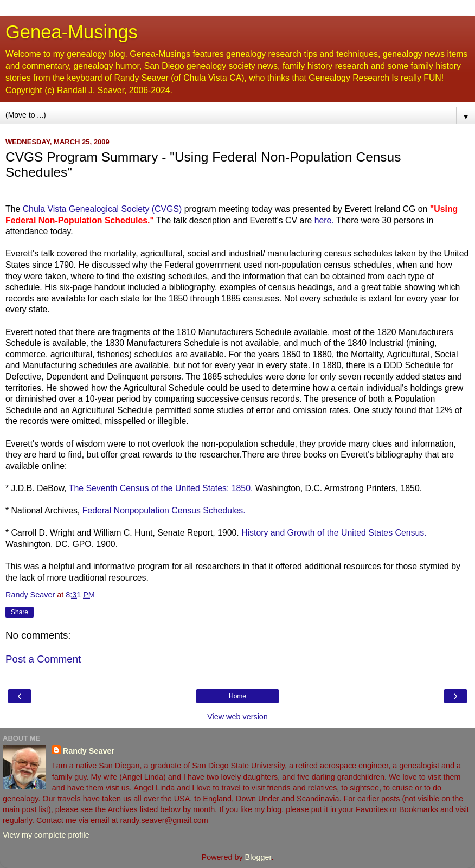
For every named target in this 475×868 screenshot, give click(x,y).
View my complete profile (46, 835)
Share (20, 612)
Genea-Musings (72, 32)
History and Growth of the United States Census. (334, 533)
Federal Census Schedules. (164, 510)
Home (237, 696)
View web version (237, 717)
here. (324, 220)
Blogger (258, 857)
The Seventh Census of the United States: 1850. (161, 488)
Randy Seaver (89, 751)
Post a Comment (43, 659)
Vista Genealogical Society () (104, 209)
